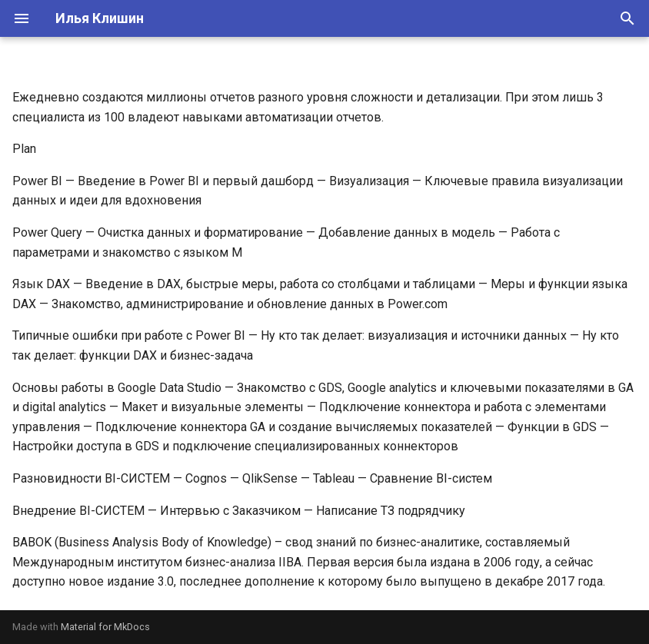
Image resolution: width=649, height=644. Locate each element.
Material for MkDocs (105, 627)
